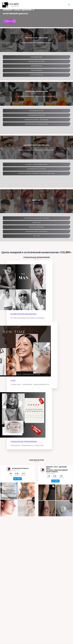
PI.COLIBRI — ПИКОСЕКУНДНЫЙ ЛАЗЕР (36, 164)
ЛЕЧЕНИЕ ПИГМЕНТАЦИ (36, 75)
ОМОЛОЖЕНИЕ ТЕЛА (37, 66)
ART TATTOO (37, 236)
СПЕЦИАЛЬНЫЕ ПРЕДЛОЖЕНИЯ (24, 442)
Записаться (9, 21)
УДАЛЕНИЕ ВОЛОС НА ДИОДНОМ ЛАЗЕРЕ (36, 124)
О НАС (13, 380)
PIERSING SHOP (36, 223)
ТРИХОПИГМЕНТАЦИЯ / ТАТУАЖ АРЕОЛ (36, 232)
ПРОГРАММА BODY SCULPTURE (36, 115)
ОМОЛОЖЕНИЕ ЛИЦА (36, 57)
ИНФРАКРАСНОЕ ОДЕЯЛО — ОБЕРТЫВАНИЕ (37, 120)
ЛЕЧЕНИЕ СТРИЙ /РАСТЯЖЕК (36, 62)
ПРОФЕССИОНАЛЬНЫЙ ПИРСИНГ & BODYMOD (36, 218)
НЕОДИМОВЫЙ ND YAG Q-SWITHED (36, 169)
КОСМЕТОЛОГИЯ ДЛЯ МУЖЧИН (23, 314)
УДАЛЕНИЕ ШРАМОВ (37, 70)
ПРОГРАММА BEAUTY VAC (36, 111)
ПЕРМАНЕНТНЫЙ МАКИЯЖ (36, 227)
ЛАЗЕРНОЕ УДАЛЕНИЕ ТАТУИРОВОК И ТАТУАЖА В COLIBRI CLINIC (36, 173)
